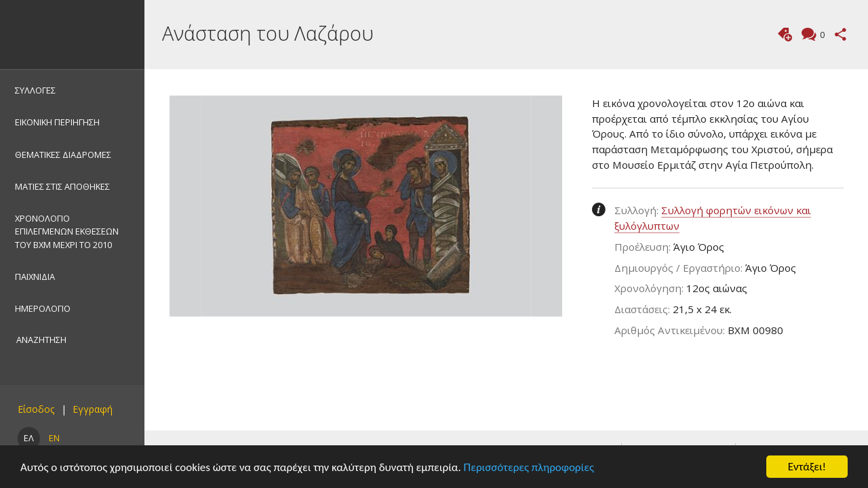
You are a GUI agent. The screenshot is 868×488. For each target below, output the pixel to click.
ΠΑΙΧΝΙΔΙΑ (35, 277)
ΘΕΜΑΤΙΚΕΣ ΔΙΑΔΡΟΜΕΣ (63, 155)
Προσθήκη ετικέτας (785, 34)
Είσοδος (36, 409)
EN (54, 438)
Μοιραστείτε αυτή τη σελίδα (841, 34)
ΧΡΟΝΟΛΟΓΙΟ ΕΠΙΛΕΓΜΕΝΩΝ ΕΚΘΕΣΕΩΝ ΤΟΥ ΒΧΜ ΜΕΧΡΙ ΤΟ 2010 (67, 231)
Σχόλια (821, 36)
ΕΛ (29, 438)
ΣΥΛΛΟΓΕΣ (35, 90)
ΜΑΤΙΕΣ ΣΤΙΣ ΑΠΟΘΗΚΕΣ (62, 186)
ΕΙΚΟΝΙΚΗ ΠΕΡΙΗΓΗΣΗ (57, 122)
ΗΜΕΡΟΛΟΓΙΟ (43, 308)
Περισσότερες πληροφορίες (529, 467)
